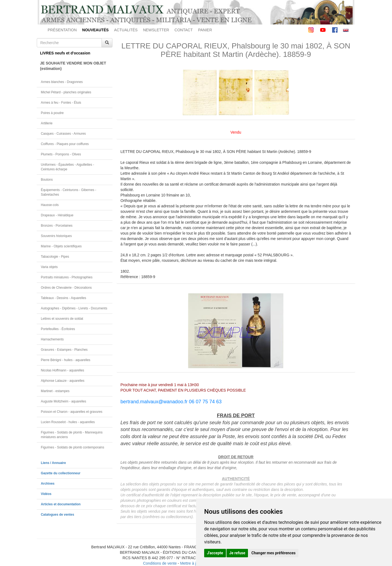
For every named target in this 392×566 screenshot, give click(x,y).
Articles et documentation (61, 504)
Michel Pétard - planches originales (66, 92)
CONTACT (184, 30)
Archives (48, 484)
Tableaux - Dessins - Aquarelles (64, 298)
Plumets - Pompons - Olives (61, 154)
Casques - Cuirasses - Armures (63, 134)
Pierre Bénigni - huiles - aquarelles (66, 360)
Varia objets (49, 267)
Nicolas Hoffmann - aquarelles (62, 370)
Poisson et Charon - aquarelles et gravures (72, 412)
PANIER (205, 30)
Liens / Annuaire (53, 463)
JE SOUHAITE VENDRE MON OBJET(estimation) (73, 66)
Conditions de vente (160, 563)
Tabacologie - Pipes (55, 257)
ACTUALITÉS (126, 30)
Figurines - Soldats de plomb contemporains (73, 447)
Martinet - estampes (55, 391)
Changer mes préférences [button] (274, 553)
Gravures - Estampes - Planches (64, 350)
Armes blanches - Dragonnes (62, 82)
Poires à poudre (52, 113)
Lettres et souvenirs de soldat (62, 319)
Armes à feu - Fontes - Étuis (61, 103)
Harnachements (52, 339)
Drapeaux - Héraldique (57, 215)
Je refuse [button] (237, 553)
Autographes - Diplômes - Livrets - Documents (74, 308)
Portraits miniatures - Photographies (67, 277)
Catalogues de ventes (57, 515)
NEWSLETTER (156, 30)
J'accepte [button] (215, 553)
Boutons (47, 180)
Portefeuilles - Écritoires (58, 329)
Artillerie (47, 123)
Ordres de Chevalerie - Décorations (66, 288)
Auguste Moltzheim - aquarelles (64, 401)
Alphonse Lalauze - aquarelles (63, 381)
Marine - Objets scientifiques (61, 246)
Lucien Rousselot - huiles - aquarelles (68, 422)
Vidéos (46, 494)
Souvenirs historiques (56, 236)
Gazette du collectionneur (61, 473)
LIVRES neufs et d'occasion (65, 53)
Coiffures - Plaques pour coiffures (65, 144)
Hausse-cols (50, 205)
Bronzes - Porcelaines (57, 226)
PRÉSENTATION (62, 30)
